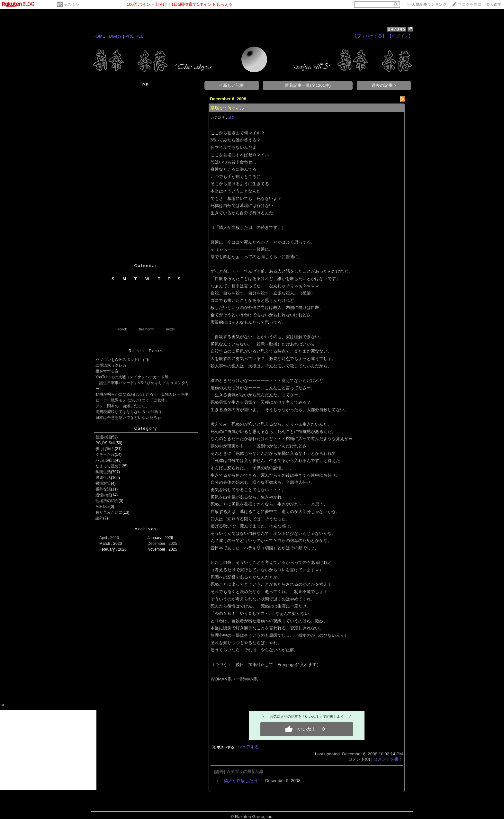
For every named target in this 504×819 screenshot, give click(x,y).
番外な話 (103, 489)
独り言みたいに (109, 512)
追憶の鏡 (103, 495)
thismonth (147, 329)
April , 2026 (109, 538)
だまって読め (107, 466)
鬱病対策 (103, 483)
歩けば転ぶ (105, 449)
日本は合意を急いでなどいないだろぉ (128, 418)
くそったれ (105, 455)
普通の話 (103, 437)
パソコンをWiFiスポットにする (122, 360)
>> (427, 4)
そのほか (71, 4)
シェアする (248, 747)
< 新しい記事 (232, 85)
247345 (397, 29)
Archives (146, 529)
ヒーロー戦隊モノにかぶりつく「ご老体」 (132, 400)
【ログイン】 (400, 36)
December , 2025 (162, 544)
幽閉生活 (103, 472)
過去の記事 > (384, 85)
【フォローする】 (370, 36)
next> (171, 329)
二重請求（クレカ (111, 365)
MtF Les (102, 507)
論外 (99, 518)
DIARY (115, 36)
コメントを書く (388, 759)
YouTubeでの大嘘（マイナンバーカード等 (132, 377)
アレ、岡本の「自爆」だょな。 (122, 406)
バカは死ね (105, 460)
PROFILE (135, 36)
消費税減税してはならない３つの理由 (128, 412)
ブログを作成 (470, 4)
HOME (99, 36)
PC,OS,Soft (105, 443)
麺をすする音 (107, 371)
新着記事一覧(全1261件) (308, 85)
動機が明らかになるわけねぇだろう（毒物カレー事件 (142, 394)
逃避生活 (103, 478)
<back (122, 329)
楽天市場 (494, 4)
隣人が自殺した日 (241, 781)
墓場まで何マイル (227, 108)
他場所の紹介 (107, 501)
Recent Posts (146, 351)
